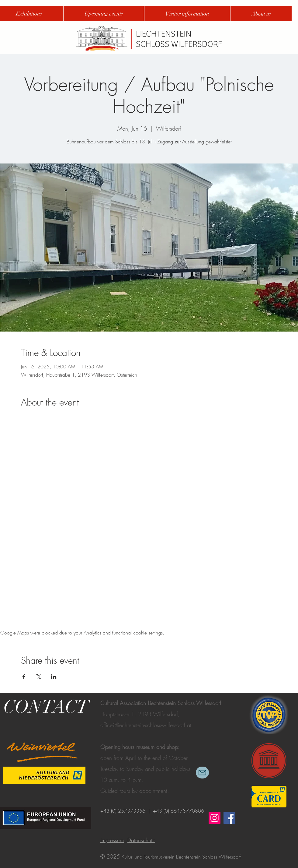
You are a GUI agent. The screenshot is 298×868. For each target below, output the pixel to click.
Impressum (112, 840)
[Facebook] (229, 818)
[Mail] (202, 773)
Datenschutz (141, 840)
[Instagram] (215, 818)
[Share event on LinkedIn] (54, 677)
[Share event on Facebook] (24, 677)
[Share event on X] (39, 677)
